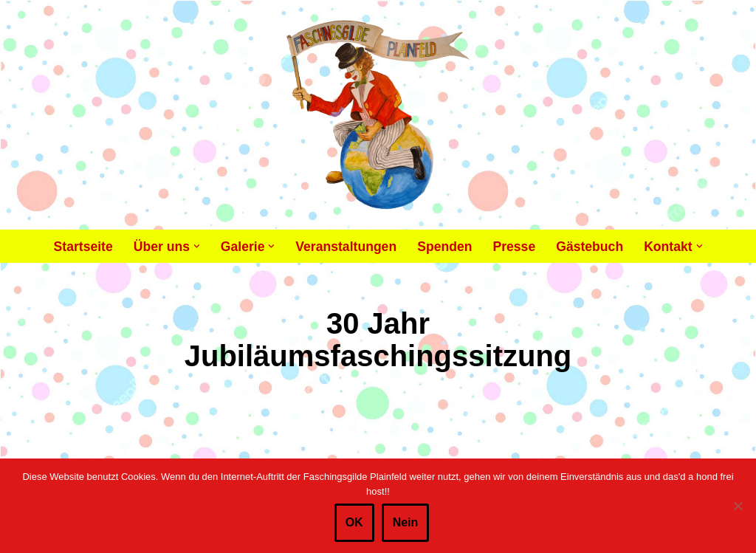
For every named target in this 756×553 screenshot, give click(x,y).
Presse (514, 247)
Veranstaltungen (346, 247)
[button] (197, 246)
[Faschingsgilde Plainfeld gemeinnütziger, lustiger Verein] (378, 115)
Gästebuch (590, 247)
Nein (406, 522)
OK (354, 522)
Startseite (83, 247)
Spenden (444, 247)
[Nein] (738, 506)
